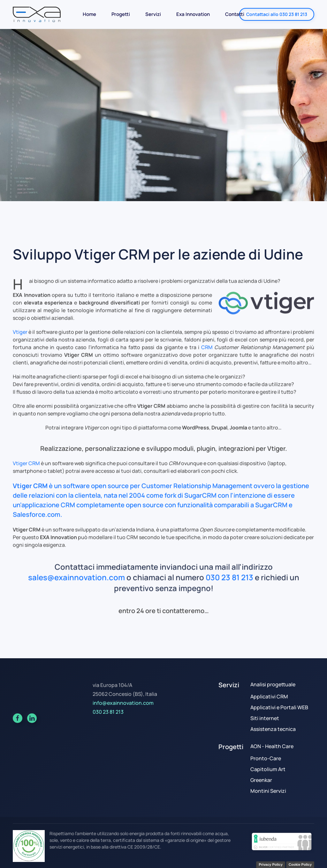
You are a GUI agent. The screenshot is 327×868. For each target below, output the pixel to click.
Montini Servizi (268, 791)
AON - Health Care (272, 746)
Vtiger (20, 336)
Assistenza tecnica (273, 729)
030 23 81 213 (229, 582)
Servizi (153, 14)
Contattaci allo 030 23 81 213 (277, 14)
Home (89, 14)
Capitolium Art (268, 769)
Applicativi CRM (269, 697)
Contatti (235, 14)
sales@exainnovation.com (76, 582)
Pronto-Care (266, 758)
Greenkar (261, 780)
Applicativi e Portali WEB (279, 707)
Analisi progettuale (273, 684)
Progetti (121, 14)
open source (110, 490)
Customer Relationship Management (197, 490)
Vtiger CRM (26, 468)
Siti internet (265, 718)
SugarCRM (200, 500)
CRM (207, 352)
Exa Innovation (193, 14)
